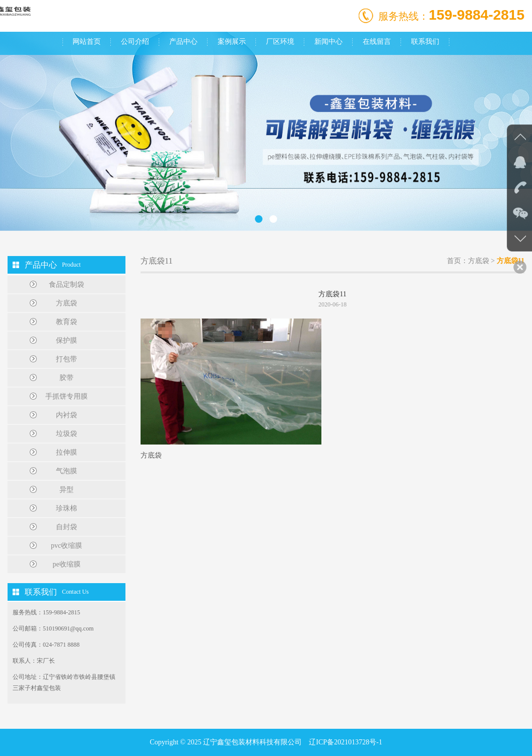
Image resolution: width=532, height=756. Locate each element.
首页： (457, 261)
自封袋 (66, 527)
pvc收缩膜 (66, 546)
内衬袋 (66, 415)
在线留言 (377, 42)
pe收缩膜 (66, 564)
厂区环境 (280, 42)
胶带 (66, 378)
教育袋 (66, 322)
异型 (66, 490)
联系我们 (425, 42)
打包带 (66, 359)
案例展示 (232, 42)
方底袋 (66, 303)
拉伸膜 (66, 452)
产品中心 (183, 42)
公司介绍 (135, 42)
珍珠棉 (66, 508)
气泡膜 (66, 471)
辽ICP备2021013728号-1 (345, 742)
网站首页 (87, 42)
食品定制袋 (66, 285)
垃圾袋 (66, 434)
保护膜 (66, 340)
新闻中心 (328, 42)
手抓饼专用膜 (66, 396)
